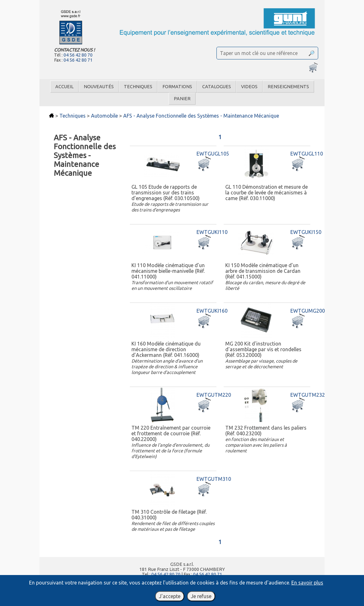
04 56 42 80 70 (78, 55)
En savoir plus (307, 583)
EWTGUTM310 (214, 479)
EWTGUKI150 (306, 232)
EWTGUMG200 (308, 311)
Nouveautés (99, 87)
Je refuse (201, 596)
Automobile (104, 116)
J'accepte (170, 596)
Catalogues (217, 87)
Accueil (64, 87)
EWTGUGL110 (307, 154)
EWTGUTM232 (308, 395)
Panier (182, 99)
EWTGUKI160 (212, 311)
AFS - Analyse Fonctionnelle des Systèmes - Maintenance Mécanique (201, 116)
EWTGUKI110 (212, 232)
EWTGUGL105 (213, 154)
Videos (249, 87)
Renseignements (288, 87)
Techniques (138, 87)
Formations (177, 87)
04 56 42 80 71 (78, 60)
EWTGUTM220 (214, 395)
